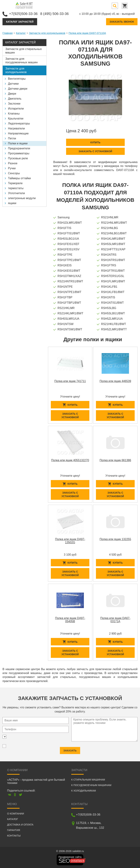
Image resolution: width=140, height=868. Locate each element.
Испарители (16, 109)
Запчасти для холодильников (47, 33)
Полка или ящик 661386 (115, 460)
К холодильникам (84, 791)
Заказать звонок (122, 22)
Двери (12, 94)
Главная (8, 33)
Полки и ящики (18, 143)
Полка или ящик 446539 (115, 381)
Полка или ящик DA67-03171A (115, 620)
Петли (12, 138)
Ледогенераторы (19, 123)
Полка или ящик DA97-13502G (70, 541)
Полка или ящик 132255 (115, 539)
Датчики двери (18, 89)
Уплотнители (16, 193)
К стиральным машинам (88, 780)
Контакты (14, 836)
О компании (16, 814)
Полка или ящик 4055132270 (70, 460)
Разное (13, 163)
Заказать (70, 749)
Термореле (15, 183)
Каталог (21, 33)
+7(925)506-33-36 (23, 14)
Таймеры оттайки (19, 178)
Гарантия (14, 830)
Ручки (12, 168)
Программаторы (19, 153)
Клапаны (14, 114)
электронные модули (22, 198)
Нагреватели (16, 128)
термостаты (16, 188)
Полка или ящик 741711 (70, 381)
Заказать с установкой (95, 151)
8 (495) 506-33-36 (54, 14)
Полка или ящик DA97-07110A (87, 33)
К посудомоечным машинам (91, 785)
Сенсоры (14, 173)
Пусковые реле (18, 158)
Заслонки (14, 104)
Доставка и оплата (20, 825)
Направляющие (18, 133)
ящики (12, 203)
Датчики (13, 84)
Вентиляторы (17, 79)
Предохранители (19, 148)
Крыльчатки (16, 119)
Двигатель (15, 99)
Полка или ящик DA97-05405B (70, 620)
